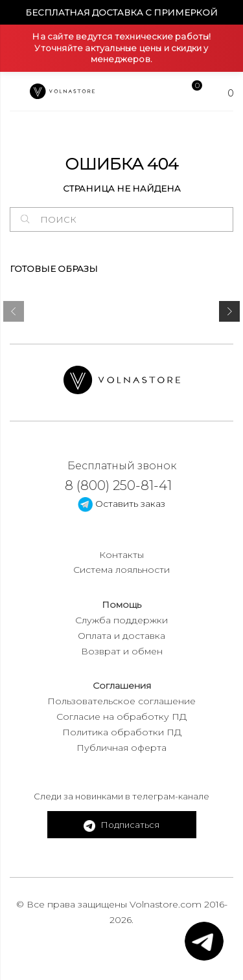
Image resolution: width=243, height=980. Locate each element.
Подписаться (121, 826)
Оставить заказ (121, 504)
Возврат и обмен (122, 651)
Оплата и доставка (121, 636)
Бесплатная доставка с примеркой (121, 12)
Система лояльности (121, 570)
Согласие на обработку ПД (121, 717)
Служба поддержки (121, 620)
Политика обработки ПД (122, 732)
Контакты (121, 555)
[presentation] (14, 314)
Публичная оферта (121, 748)
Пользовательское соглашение (121, 701)
